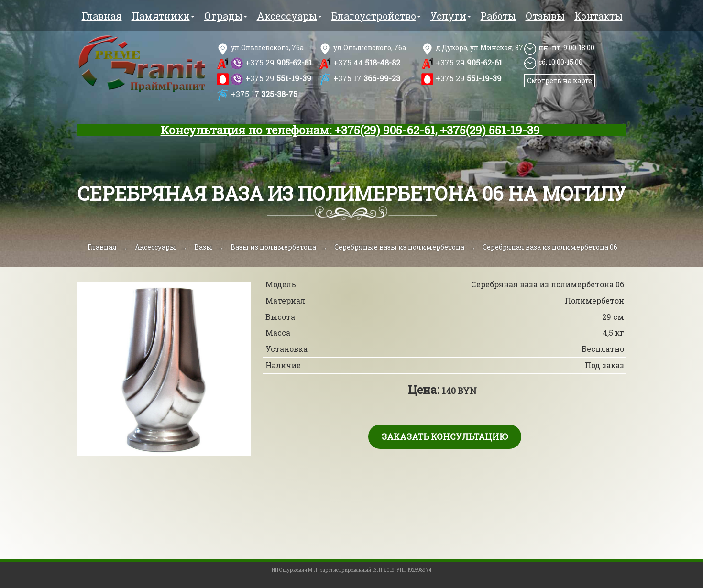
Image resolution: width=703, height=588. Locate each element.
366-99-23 (367, 78)
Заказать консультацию (445, 436)
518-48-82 (367, 62)
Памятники (163, 16)
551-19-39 (278, 78)
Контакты (599, 16)
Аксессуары (289, 16)
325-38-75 (264, 94)
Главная (102, 16)
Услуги (451, 16)
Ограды (226, 16)
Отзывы (545, 16)
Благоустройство (376, 16)
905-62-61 (279, 62)
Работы (498, 16)
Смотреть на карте (560, 81)
